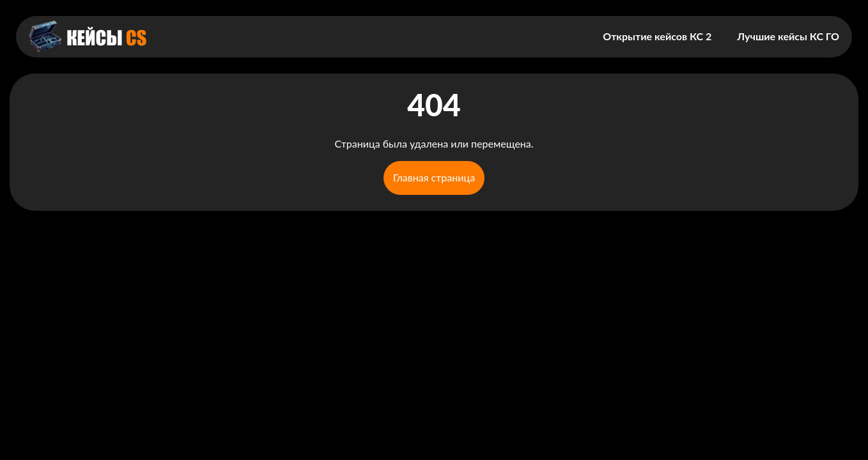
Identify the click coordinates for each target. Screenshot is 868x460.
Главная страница (434, 177)
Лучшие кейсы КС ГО (788, 36)
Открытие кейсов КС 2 (657, 36)
